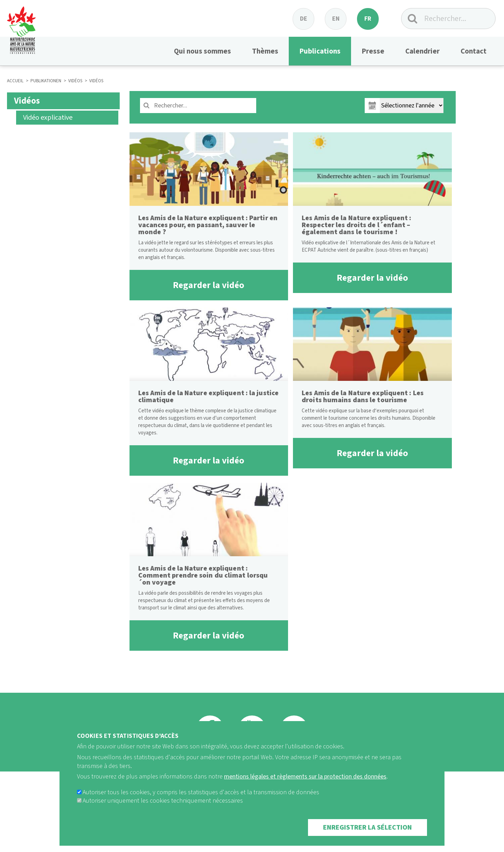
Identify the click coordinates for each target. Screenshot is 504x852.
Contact (474, 51)
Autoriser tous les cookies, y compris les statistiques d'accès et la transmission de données (201, 802)
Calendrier (422, 51)
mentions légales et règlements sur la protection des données (305, 786)
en (336, 19)
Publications (320, 51)
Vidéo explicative (48, 118)
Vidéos (27, 101)
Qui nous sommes (202, 51)
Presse (373, 51)
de (304, 19)
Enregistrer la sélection (367, 837)
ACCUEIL (15, 81)
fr (368, 19)
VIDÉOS (75, 81)
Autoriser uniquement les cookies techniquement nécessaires (163, 811)
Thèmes (265, 51)
